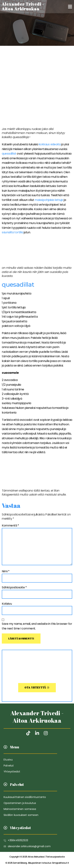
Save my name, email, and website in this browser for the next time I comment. (37, 626)
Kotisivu (7, 604)
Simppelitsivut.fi (37, 863)
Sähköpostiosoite (14, 587)
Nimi (6, 571)
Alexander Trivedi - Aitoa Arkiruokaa (37, 717)
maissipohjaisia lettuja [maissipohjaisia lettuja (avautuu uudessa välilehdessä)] (49, 200)
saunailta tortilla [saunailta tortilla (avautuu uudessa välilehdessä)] (12, 232)
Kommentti (10, 525)
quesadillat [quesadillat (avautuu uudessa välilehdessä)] (9, 154)
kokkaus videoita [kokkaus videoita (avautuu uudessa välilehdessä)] (50, 144)
